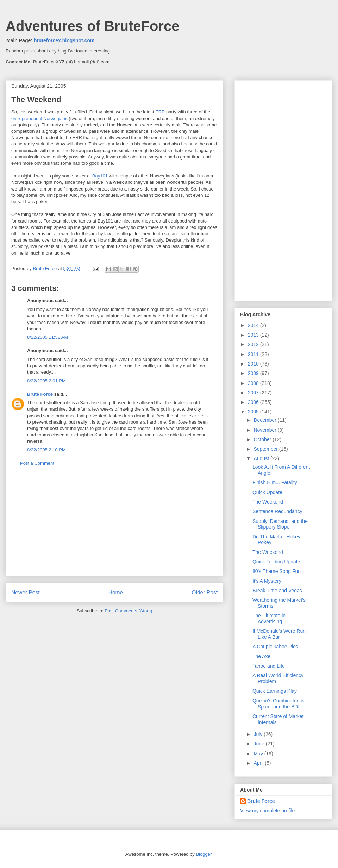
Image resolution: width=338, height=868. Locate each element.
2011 (254, 354)
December (265, 420)
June (259, 744)
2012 (254, 344)
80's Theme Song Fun (277, 571)
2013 (254, 335)
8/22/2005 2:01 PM (46, 381)
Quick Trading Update (276, 562)
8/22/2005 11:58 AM (48, 337)
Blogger (204, 854)
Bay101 (100, 176)
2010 (254, 364)
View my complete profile (267, 811)
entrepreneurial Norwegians (39, 118)
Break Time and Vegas (277, 591)
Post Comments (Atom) (128, 611)
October (263, 439)
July (259, 734)
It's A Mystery (267, 581)
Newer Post (26, 592)
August (262, 458)
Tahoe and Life (269, 666)
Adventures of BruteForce (92, 26)
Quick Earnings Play (275, 691)
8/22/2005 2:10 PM (46, 450)
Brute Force (45, 268)
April (259, 763)
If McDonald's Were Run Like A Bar (279, 634)
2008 (254, 383)
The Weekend (268, 502)
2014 (254, 325)
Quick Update (267, 492)
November (265, 430)
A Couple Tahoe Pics (275, 647)
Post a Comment (37, 463)
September (266, 449)
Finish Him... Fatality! (276, 482)
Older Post (205, 592)
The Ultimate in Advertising (269, 619)
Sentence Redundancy (277, 511)
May (259, 754)
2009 (254, 373)
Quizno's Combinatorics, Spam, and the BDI (279, 704)
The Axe (261, 656)
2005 (254, 412)
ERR (160, 112)
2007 (254, 393)
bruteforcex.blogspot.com (64, 40)
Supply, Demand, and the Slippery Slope (280, 524)
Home (116, 592)
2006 (254, 402)
